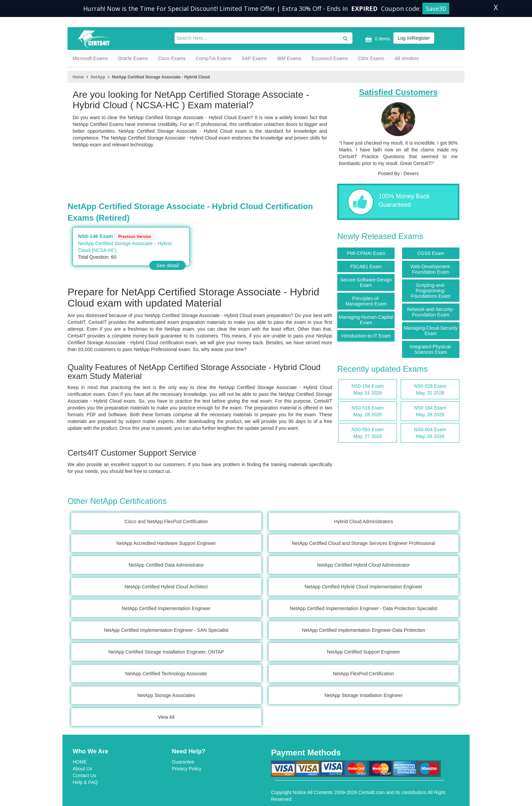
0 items (377, 39)
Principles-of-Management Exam (366, 301)
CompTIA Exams (214, 58)
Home (78, 77)
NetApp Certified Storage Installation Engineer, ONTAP (166, 652)
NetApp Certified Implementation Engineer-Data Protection (364, 630)
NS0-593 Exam (368, 433)
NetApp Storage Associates (166, 695)
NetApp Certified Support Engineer (364, 652)
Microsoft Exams (90, 58)
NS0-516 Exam (368, 411)
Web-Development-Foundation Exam (431, 269)
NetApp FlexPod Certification (364, 674)
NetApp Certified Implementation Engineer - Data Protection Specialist (364, 608)
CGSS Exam (431, 253)
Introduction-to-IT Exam (366, 336)
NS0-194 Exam (368, 390)
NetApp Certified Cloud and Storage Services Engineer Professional (363, 543)
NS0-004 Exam (430, 433)
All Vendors (407, 58)
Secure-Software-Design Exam (366, 282)
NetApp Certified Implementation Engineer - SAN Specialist (166, 630)
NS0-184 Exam (430, 411)
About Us (82, 769)
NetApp (98, 77)
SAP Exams (254, 58)
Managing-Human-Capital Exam (366, 320)
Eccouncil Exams (330, 58)
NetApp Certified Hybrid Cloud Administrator (364, 565)
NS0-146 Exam (117, 236)
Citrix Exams (371, 58)
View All (166, 717)
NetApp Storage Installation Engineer (363, 695)
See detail (167, 265)
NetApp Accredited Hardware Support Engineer (166, 543)
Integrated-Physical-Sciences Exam (431, 349)
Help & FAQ (85, 782)
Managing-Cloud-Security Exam (431, 331)
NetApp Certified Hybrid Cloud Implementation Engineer (364, 587)
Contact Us (84, 775)
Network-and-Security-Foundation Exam (431, 312)
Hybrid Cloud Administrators (364, 521)
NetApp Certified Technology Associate (166, 674)
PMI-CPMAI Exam (366, 253)
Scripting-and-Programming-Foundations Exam (431, 291)
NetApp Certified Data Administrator (166, 565)
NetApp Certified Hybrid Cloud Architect (166, 587)
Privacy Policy (187, 769)
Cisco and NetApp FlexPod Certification (166, 521)
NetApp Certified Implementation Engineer (166, 608)
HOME (80, 762)
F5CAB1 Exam (366, 267)
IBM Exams (289, 58)
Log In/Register (414, 38)
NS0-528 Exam (430, 390)
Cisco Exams (172, 58)
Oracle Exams (133, 58)
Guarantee (183, 762)
